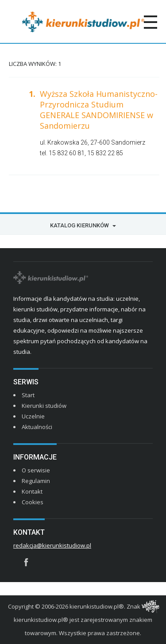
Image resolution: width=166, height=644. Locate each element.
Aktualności (37, 427)
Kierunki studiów (44, 406)
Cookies (33, 502)
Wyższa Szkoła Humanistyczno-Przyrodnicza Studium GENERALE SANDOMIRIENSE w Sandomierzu (99, 110)
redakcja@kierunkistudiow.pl (52, 545)
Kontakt (32, 491)
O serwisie (36, 470)
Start (28, 395)
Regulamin (36, 481)
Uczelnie (33, 416)
